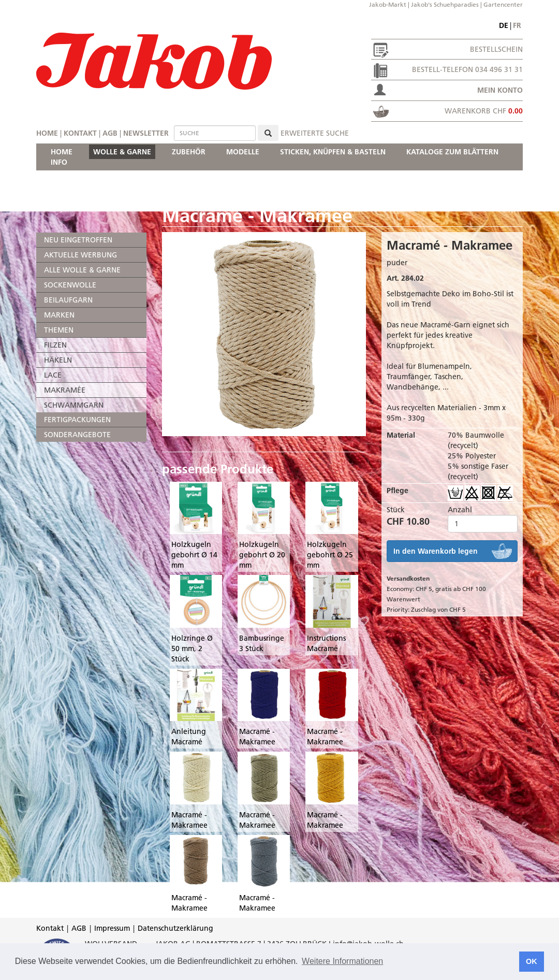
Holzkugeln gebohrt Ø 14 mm (194, 555)
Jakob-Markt (388, 4)
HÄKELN (58, 360)
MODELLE (243, 152)
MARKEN (59, 315)
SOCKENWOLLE (70, 285)
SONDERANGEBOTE (77, 435)
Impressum (112, 928)
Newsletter (146, 133)
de (504, 25)
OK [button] (532, 961)
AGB (110, 133)
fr (517, 25)
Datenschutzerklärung (175, 928)
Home (47, 133)
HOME (62, 152)
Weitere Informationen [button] (342, 961)
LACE (53, 375)
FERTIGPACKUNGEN (77, 420)
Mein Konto (500, 90)
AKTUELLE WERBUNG (80, 255)
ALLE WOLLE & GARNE (82, 270)
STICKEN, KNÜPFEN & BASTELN (333, 152)
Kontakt (80, 133)
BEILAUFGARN (68, 300)
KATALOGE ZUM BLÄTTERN (452, 152)
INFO (59, 162)
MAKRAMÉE (65, 390)
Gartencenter (503, 4)
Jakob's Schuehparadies (445, 4)
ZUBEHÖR (189, 152)
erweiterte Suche (315, 133)
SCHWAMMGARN (74, 405)
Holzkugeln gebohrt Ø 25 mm (330, 555)
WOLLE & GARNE (122, 152)
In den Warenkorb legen (436, 551)
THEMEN (59, 330)
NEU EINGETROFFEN (78, 240)
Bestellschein (496, 49)
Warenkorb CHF (484, 111)
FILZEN (55, 345)
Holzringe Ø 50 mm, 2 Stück (192, 648)
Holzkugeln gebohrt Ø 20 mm (262, 555)
